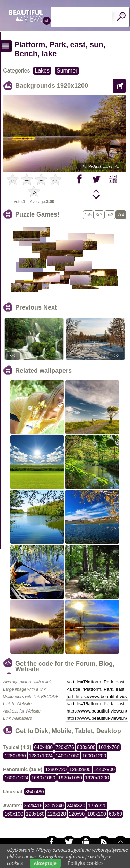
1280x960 (15, 756)
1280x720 (56, 769)
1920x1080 (70, 778)
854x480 (35, 792)
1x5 (88, 215)
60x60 (115, 814)
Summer (67, 71)
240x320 (76, 806)
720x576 (65, 747)
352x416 (33, 806)
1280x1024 (41, 756)
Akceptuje (45, 863)
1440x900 (104, 769)
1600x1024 (16, 778)
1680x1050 (43, 778)
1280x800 (80, 769)
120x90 (77, 814)
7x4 (121, 215)
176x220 (97, 806)
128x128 (57, 814)
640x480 (43, 747)
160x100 (14, 814)
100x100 (97, 814)
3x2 (99, 215)
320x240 (54, 806)
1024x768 (109, 747)
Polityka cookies (86, 863)
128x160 (35, 814)
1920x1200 (97, 778)
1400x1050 (67, 756)
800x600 (86, 747)
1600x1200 (94, 756)
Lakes (42, 71)
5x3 (110, 215)
